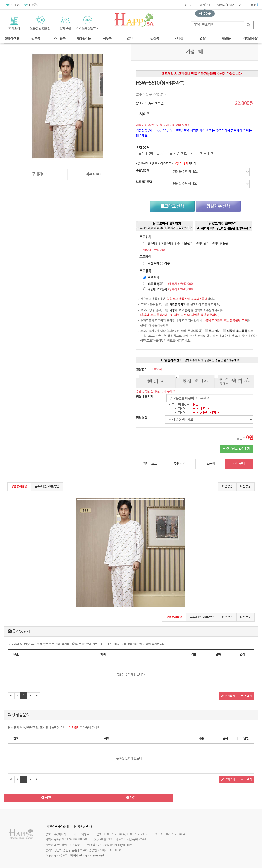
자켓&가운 (83, 39)
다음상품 (246, 486)
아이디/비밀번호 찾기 (230, 5)
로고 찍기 (153, 278)
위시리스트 (150, 464)
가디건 (179, 39)
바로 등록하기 (156, 284)
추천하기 (180, 464)
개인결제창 (250, 39)
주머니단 (201, 244)
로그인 (188, 5)
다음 (131, 798)
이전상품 (227, 486)
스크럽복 (60, 39)
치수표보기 (94, 174)
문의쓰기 (228, 780)
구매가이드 (40, 174)
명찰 (202, 39)
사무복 (107, 39)
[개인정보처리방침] (57, 827)
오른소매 (166, 244)
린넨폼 (226, 39)
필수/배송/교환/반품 (47, 486)
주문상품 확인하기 (236, 449)
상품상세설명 (19, 486)
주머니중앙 (184, 244)
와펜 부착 (153, 263)
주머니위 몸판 (220, 244)
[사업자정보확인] (84, 827)
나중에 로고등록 (157, 289)
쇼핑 (254, 5)
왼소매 (152, 244)
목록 (216, 798)
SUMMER (12, 39)
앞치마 (131, 39)
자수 (167, 263)
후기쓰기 (228, 696)
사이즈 (145, 114)
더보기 (246, 696)
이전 (46, 798)
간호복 (36, 39)
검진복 (155, 39)
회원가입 (205, 5)
